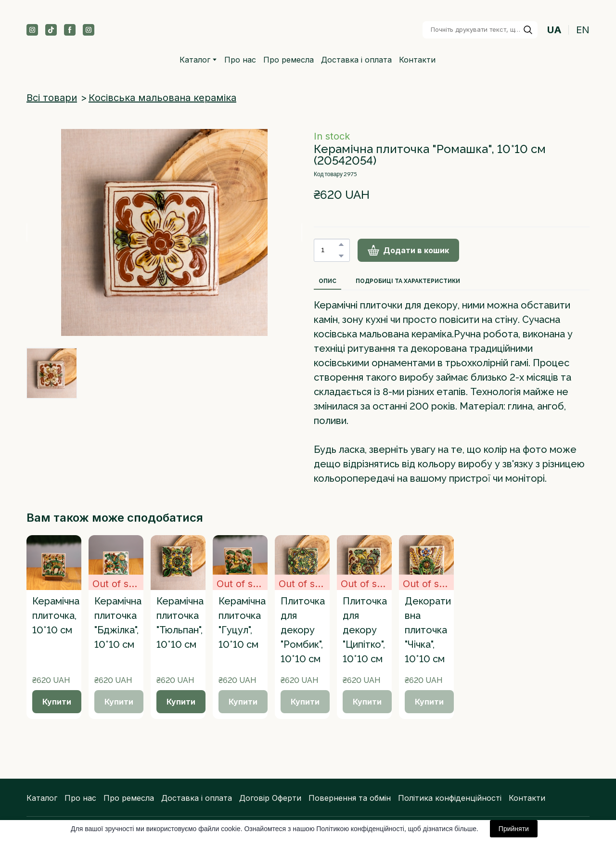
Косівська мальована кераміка (162, 98)
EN (583, 30)
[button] (32, 30)
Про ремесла (289, 60)
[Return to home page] (302, 30)
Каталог (42, 798)
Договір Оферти (270, 798)
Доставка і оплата (356, 60)
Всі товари (52, 98)
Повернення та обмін (350, 798)
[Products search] (480, 30)
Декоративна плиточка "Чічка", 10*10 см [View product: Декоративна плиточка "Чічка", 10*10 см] (428, 630)
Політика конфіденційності (450, 798)
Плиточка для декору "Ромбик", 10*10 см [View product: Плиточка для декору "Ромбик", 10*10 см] (303, 630)
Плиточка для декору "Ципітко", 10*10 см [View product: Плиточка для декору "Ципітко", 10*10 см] (365, 630)
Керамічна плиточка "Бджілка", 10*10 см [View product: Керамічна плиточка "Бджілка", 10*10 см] (118, 623)
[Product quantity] (329, 250)
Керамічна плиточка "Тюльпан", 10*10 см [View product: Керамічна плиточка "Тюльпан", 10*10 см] (180, 623)
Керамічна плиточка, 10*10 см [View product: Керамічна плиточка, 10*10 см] (56, 616)
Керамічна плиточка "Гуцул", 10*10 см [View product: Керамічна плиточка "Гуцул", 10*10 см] (242, 623)
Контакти (417, 60)
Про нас (240, 60)
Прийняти (514, 829)
